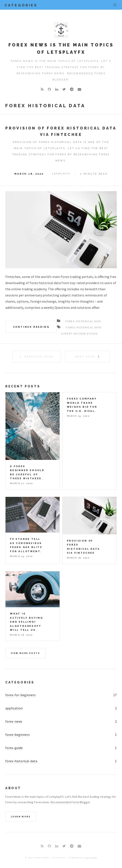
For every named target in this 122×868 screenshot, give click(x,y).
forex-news (14, 721)
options (23, 301)
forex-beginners (18, 735)
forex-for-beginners (21, 695)
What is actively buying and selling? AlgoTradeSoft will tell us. (26, 622)
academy (40, 289)
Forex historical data (45, 283)
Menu (115, 5)
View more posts (25, 653)
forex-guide (14, 748)
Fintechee (91, 858)
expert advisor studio (80, 334)
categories (21, 5)
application (14, 708)
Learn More (21, 817)
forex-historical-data (21, 761)
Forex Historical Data (83, 321)
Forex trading (71, 277)
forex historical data (84, 327)
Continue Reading (31, 327)
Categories (20, 682)
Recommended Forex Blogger (70, 802)
